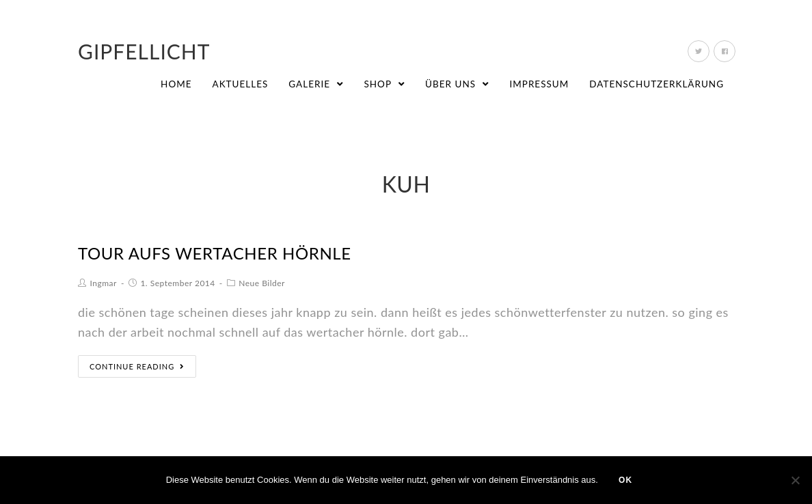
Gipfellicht (144, 51)
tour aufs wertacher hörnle (215, 253)
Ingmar (104, 283)
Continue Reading (137, 366)
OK (625, 480)
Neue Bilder (262, 283)
